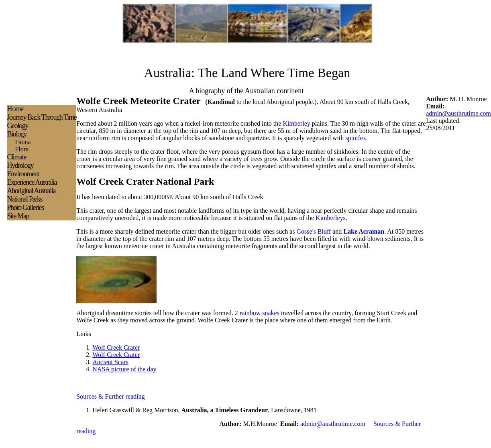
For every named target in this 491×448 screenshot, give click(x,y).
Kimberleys (331, 218)
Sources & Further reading (110, 396)
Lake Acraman (364, 231)
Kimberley (296, 123)
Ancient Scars (110, 362)
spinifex (356, 138)
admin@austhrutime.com (458, 113)
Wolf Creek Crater (116, 347)
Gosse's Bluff (314, 231)
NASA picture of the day (124, 369)
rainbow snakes (260, 313)
